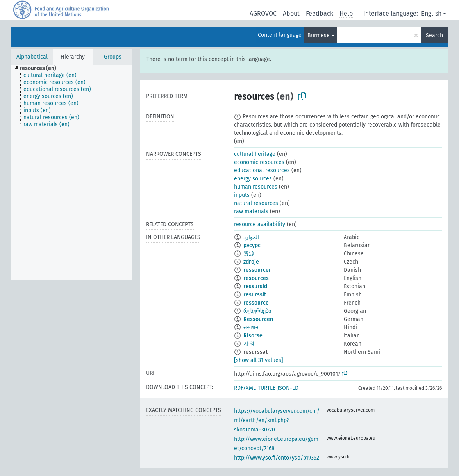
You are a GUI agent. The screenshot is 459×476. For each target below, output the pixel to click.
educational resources (262, 170)
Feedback (320, 13)
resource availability (260, 224)
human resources (256, 187)
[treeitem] (41, 68)
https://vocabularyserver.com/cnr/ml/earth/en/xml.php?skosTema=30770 (277, 420)
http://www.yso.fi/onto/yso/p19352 (277, 458)
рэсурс (252, 245)
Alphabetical (32, 57)
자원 (249, 344)
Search (434, 35)
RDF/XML (245, 388)
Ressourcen (258, 319)
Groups (113, 57)
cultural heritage (255, 154)
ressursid (255, 286)
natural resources (256, 203)
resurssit (255, 295)
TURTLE (267, 388)
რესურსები (257, 311)
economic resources (259, 162)
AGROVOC (263, 13)
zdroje (251, 262)
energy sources (253, 179)
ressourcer (257, 270)
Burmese (319, 35)
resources (256, 278)
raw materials (251, 211)
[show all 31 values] (259, 360)
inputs (242, 195)
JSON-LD (288, 388)
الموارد (251, 237)
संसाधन (251, 327)
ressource (256, 303)
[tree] (72, 173)
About (291, 13)
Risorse (253, 336)
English (431, 13)
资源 (249, 254)
